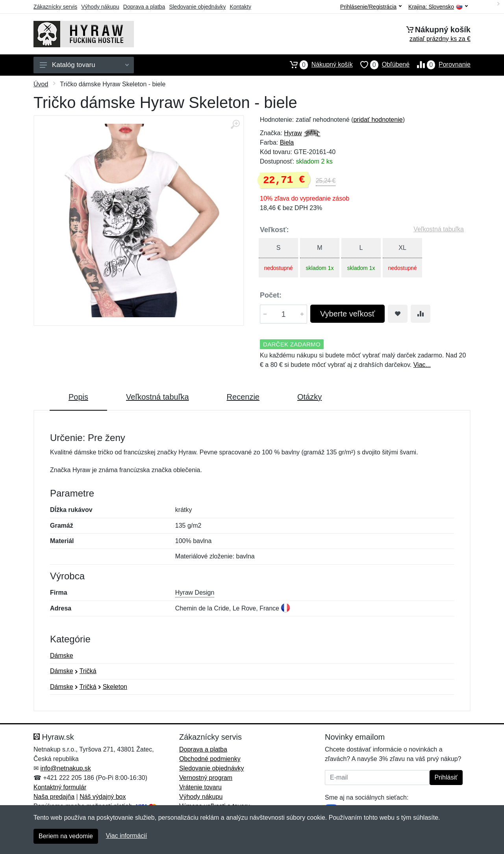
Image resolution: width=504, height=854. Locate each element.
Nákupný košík (318, 65)
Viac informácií (127, 836)
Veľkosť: (274, 230)
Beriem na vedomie (66, 836)
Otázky (309, 397)
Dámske (62, 656)
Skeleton (115, 687)
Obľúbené (381, 65)
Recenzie (243, 397)
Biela (287, 142)
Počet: (271, 295)
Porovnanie (440, 65)
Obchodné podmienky (210, 759)
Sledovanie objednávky (197, 7)
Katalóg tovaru (84, 65)
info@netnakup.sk (65, 768)
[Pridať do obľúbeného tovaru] (398, 314)
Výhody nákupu (100, 7)
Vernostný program (206, 778)
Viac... (422, 365)
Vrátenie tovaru (200, 787)
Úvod (41, 84)
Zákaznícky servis (55, 7)
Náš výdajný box (103, 797)
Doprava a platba (144, 7)
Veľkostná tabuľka (439, 229)
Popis (78, 397)
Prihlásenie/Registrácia (371, 7)
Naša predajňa (54, 797)
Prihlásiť (446, 777)
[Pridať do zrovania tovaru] (421, 314)
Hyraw (293, 133)
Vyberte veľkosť (347, 314)
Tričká (88, 671)
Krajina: (438, 7)
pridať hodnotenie (378, 120)
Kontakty (240, 7)
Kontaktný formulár (60, 787)
